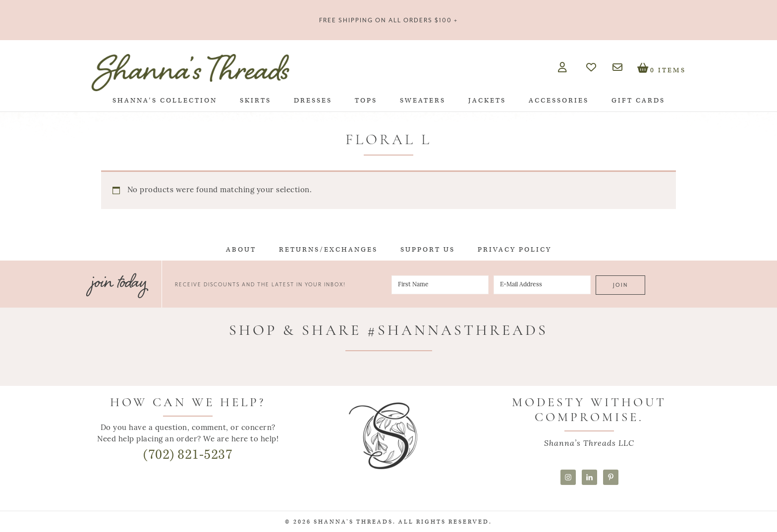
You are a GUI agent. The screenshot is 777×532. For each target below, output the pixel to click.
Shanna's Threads (190, 72)
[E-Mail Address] (542, 285)
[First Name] (440, 285)
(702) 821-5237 (188, 454)
